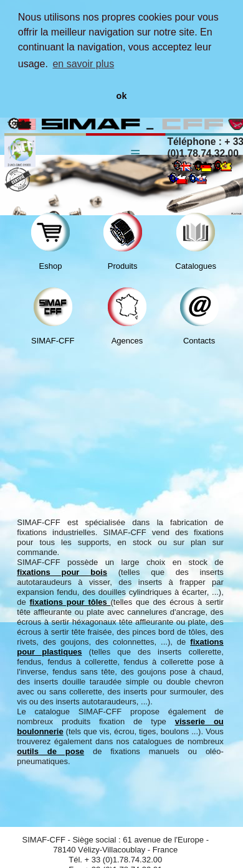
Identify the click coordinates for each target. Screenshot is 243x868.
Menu (135, 144)
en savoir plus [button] (83, 64)
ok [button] (122, 96)
